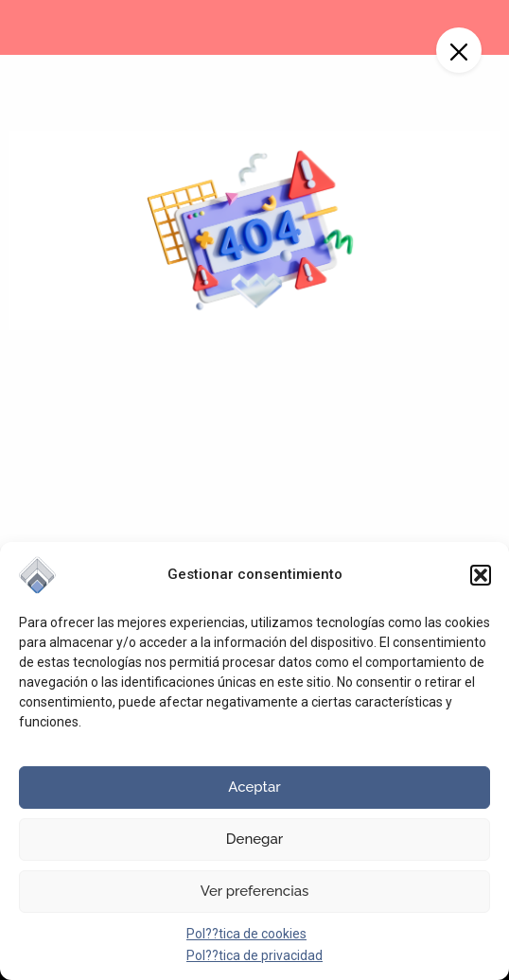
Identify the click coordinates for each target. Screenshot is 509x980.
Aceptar (254, 787)
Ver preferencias (255, 891)
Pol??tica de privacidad (254, 955)
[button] (481, 575)
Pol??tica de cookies (246, 934)
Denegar (254, 839)
